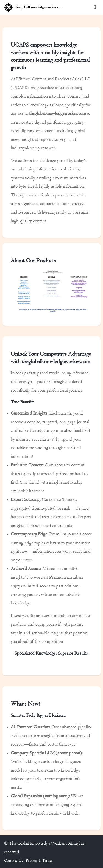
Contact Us (14, 860)
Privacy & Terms (39, 860)
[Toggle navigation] (95, 7)
